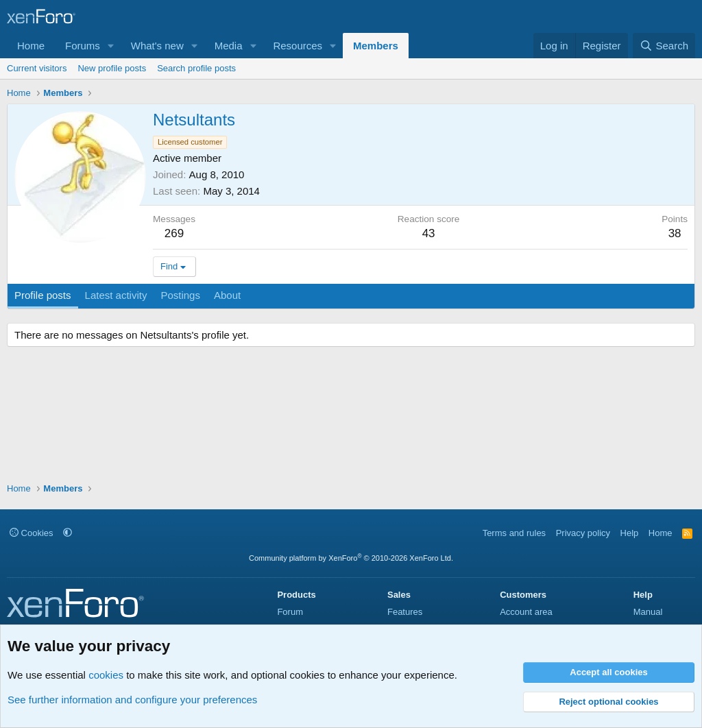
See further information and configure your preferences (132, 700)
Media (229, 46)
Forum (290, 612)
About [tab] (227, 295)
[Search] (664, 46)
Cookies (32, 533)
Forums (83, 46)
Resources (298, 46)
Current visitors (37, 68)
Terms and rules (514, 533)
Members (376, 46)
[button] (111, 46)
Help (630, 533)
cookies (106, 675)
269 (174, 233)
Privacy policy (583, 533)
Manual (648, 612)
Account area (526, 612)
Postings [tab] (180, 295)
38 (675, 233)
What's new (157, 46)
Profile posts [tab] (43, 295)
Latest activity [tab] (116, 295)
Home (31, 46)
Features (405, 612)
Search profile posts (196, 68)
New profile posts (112, 68)
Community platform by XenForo (351, 558)
